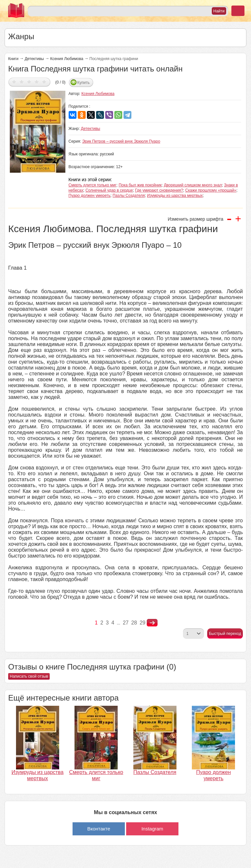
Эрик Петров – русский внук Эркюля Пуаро (121, 141)
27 (126, 623)
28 (134, 623)
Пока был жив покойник (140, 185)
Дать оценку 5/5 (44, 82)
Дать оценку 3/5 (29, 82)
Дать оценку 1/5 (14, 82)
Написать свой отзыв (29, 676)
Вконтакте (99, 829)
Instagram (152, 829)
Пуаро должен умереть (90, 196)
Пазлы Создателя (129, 196)
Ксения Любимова (67, 59)
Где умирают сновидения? (159, 190)
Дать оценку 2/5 (22, 82)
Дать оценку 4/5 (37, 82)
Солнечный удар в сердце (109, 190)
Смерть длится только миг (93, 185)
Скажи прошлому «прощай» (211, 190)
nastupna (152, 623)
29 (142, 623)
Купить (83, 83)
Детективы (34, 59)
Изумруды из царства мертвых (175, 196)
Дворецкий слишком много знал (193, 185)
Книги (13, 59)
